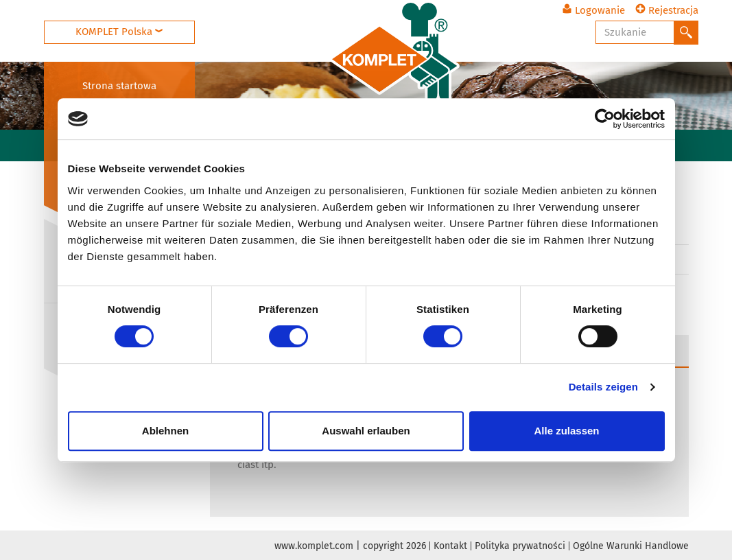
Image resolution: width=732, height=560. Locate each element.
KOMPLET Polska (119, 32)
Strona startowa (119, 86)
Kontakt (450, 546)
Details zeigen (603, 387)
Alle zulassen (566, 431)
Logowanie (593, 10)
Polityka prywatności (520, 546)
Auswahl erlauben (366, 431)
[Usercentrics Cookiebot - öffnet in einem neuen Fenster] (605, 119)
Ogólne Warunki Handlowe (631, 546)
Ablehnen (165, 431)
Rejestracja (667, 10)
